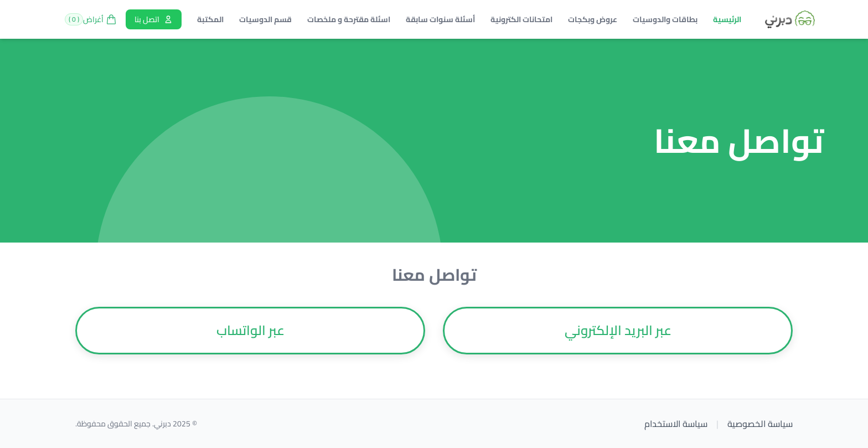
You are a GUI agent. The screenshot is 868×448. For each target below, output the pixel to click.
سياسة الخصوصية (760, 424)
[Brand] (790, 19)
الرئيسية (727, 19)
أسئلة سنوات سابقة (440, 19)
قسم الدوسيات (265, 19)
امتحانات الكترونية (521, 19)
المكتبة (210, 19)
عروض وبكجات (593, 19)
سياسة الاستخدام (676, 424)
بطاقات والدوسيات (665, 19)
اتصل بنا (154, 19)
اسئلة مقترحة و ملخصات (349, 19)
